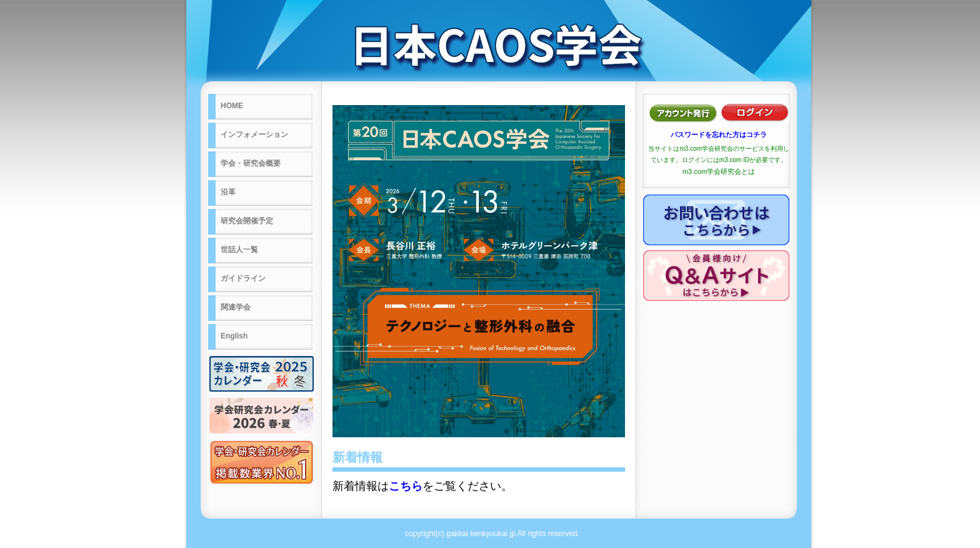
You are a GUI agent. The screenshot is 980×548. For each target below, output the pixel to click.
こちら (406, 486)
